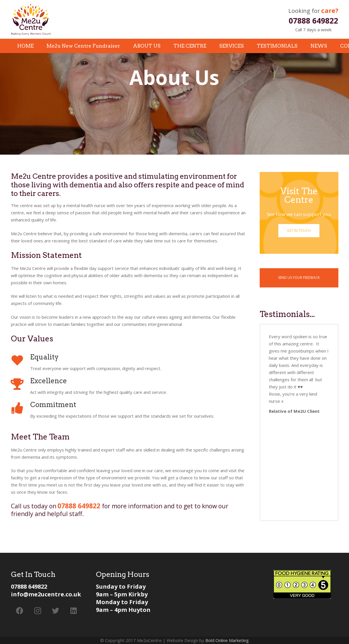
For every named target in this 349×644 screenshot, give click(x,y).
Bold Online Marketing (227, 640)
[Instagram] (38, 611)
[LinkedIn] (74, 611)
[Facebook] (20, 611)
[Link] (31, 20)
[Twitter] (56, 611)
